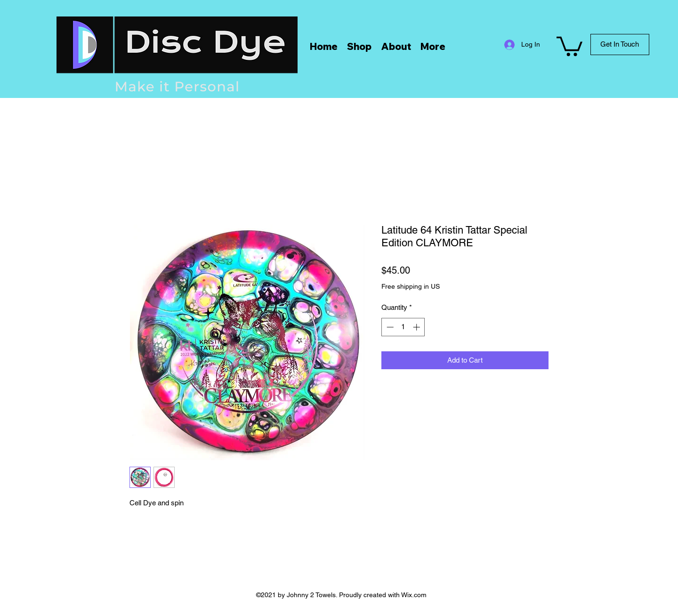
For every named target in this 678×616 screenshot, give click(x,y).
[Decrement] (389, 327)
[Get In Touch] (620, 45)
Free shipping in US (411, 286)
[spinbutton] (403, 327)
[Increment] (417, 327)
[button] (569, 45)
